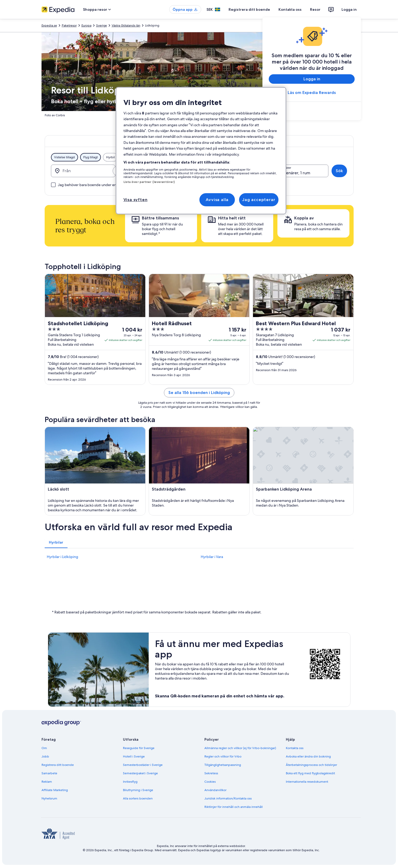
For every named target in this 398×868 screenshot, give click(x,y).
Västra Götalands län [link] (126, 25)
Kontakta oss (290, 9)
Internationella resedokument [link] (307, 782)
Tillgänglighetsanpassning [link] (223, 765)
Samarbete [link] (49, 773)
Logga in (349, 9)
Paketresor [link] (69, 25)
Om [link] (44, 748)
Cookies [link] (210, 782)
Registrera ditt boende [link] (58, 765)
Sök (339, 171)
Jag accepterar (259, 200)
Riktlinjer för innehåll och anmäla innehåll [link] (234, 807)
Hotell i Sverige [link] (134, 756)
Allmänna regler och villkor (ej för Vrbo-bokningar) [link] (240, 748)
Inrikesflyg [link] (130, 782)
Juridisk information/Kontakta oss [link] (228, 798)
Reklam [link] (47, 782)
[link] (312, 112)
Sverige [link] (102, 25)
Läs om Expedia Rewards (312, 93)
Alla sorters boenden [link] (138, 798)
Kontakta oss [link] (295, 748)
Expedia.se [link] (49, 25)
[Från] (83, 171)
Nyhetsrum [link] (49, 798)
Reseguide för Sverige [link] (139, 748)
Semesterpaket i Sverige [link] (140, 773)
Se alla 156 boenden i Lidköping (199, 393)
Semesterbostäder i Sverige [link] (143, 765)
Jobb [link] (45, 756)
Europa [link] (86, 25)
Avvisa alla (217, 200)
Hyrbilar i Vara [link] (212, 557)
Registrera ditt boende (249, 9)
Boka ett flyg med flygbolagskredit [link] (310, 773)
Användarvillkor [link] (215, 790)
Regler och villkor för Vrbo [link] (223, 756)
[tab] (56, 542)
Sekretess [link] (211, 773)
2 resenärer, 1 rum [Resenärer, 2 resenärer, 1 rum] (294, 173)
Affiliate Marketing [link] (55, 790)
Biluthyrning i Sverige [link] (138, 790)
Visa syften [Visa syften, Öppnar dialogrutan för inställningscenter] (136, 200)
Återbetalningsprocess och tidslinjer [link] (311, 765)
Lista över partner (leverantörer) (149, 182)
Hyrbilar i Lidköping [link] (63, 557)
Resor (315, 9)
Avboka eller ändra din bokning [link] (308, 756)
